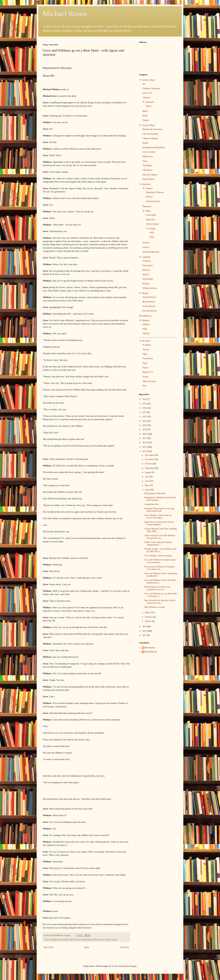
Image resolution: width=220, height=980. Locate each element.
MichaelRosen (151, 652)
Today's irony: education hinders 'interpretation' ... (158, 543)
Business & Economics (152, 129)
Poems (145, 368)
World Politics (149, 179)
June (147, 481)
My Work (146, 341)
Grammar (147, 261)
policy (95, 940)
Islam (145, 329)
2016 (145, 443)
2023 (145, 412)
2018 (145, 434)
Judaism (146, 333)
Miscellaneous (145, 316)
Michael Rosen (65, 14)
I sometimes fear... (152, 504)
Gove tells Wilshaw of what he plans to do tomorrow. (160, 561)
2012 (145, 631)
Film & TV (147, 93)
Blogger (133, 966)
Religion (146, 320)
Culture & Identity (150, 138)
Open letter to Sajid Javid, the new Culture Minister (159, 523)
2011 (145, 635)
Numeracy (147, 206)
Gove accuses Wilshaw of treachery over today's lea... (160, 568)
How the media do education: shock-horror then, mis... (160, 602)
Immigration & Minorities (154, 147)
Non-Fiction (148, 359)
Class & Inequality (151, 134)
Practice (146, 243)
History (145, 293)
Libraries (146, 98)
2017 (145, 438)
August (148, 472)
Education (146, 184)
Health (145, 143)
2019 (145, 430)
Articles (146, 349)
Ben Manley (150, 648)
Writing (146, 284)
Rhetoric (146, 270)
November (150, 459)
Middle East (148, 156)
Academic (147, 345)
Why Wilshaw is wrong (154, 607)
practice (102, 940)
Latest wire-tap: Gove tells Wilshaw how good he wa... (160, 537)
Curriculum (151, 215)
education (54, 940)
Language (146, 257)
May (147, 485)
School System (152, 224)
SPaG (152, 237)
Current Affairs (148, 125)
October (149, 464)
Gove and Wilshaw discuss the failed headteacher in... (160, 581)
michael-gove (87, 940)
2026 (145, 399)
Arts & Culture (148, 80)
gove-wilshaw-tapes (66, 940)
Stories (146, 377)
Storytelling (148, 279)
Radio (145, 116)
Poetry (149, 106)
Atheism (146, 324)
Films (145, 354)
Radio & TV (148, 372)
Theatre (146, 120)
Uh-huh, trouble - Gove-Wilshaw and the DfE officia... (160, 550)
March (148, 612)
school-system (111, 940)
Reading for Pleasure (155, 192)
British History (149, 302)
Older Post (125, 947)
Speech (146, 275)
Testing (152, 229)
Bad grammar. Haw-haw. (155, 493)
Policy (148, 211)
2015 (145, 447)
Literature (150, 102)
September (150, 468)
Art (144, 84)
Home (87, 947)
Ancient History (149, 297)
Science (146, 247)
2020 (145, 425)
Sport (145, 161)
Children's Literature (151, 89)
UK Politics (148, 170)
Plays (145, 363)
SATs (152, 233)
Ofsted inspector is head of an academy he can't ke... (157, 588)
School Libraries (153, 201)
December (149, 455)
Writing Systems (150, 288)
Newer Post (49, 947)
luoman (115, 966)
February (149, 617)
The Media (147, 166)
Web (144, 386)
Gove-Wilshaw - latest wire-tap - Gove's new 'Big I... (158, 517)
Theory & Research (151, 252)
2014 (145, 451)
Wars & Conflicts (150, 175)
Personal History (150, 311)
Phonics (149, 197)
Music (145, 111)
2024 (145, 408)
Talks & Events (149, 381)
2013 (145, 627)
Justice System (149, 152)
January (148, 621)
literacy (78, 940)
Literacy (149, 188)
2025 (145, 404)
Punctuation (148, 265)
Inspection (150, 220)
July (147, 477)
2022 (145, 417)
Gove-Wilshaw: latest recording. (158, 556)
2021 (145, 421)
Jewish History (149, 306)
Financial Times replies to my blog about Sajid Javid (159, 510)
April (147, 490)
